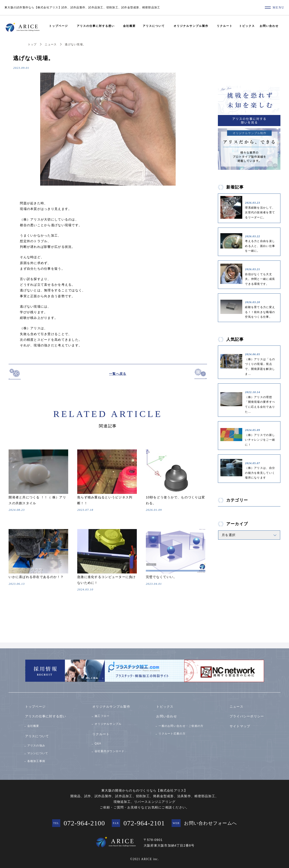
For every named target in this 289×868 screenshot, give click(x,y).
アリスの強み (36, 744)
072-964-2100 (84, 822)
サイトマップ (240, 725)
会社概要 (129, 26)
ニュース (51, 44)
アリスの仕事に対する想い (96, 26)
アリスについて (154, 26)
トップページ (58, 26)
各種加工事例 (36, 760)
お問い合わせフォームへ (211, 822)
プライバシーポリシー (247, 715)
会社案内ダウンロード (110, 751)
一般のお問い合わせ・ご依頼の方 (181, 725)
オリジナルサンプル (108, 723)
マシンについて (38, 752)
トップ (32, 44)
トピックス (247, 26)
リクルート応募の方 (172, 733)
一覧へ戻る (118, 374)
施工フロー (102, 715)
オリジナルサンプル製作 (191, 26)
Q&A (98, 743)
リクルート (225, 26)
